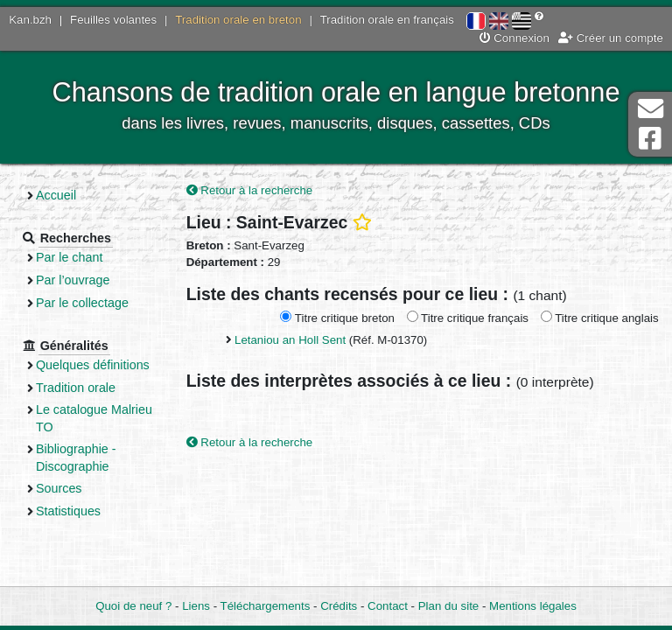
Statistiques (68, 511)
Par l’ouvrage (73, 280)
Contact (388, 606)
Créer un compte (611, 38)
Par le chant (69, 257)
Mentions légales (533, 606)
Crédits (339, 606)
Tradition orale (76, 388)
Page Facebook (650, 139)
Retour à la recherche (250, 190)
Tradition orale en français (387, 20)
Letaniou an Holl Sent (290, 340)
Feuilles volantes (113, 20)
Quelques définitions (93, 365)
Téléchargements (266, 606)
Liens (196, 606)
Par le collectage (82, 303)
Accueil (56, 195)
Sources (59, 488)
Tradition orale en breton (238, 20)
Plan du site (448, 606)
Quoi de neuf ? (133, 606)
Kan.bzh (30, 20)
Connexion (514, 38)
